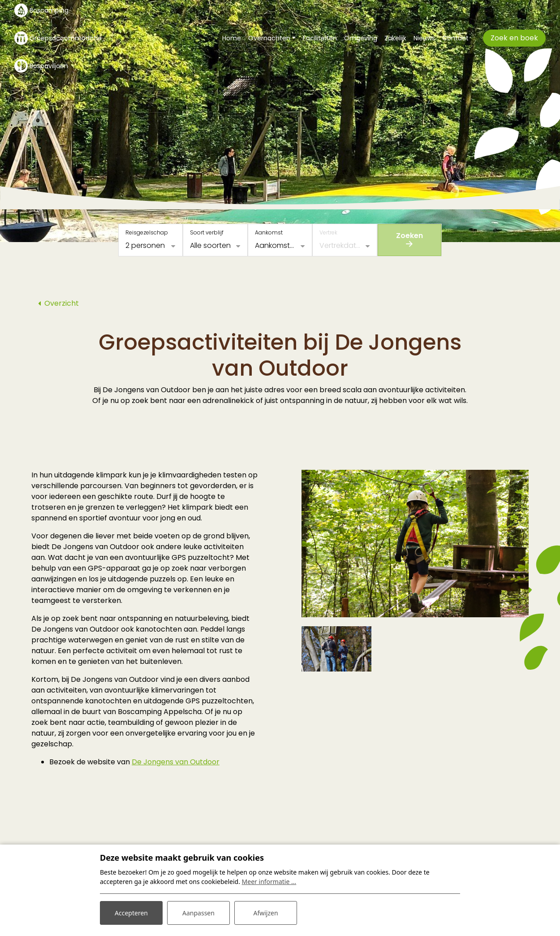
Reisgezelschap (147, 232)
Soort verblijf (207, 232)
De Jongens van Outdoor (176, 762)
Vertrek (328, 232)
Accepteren (131, 913)
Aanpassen (198, 913)
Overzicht (62, 303)
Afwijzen (265, 913)
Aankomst (269, 232)
